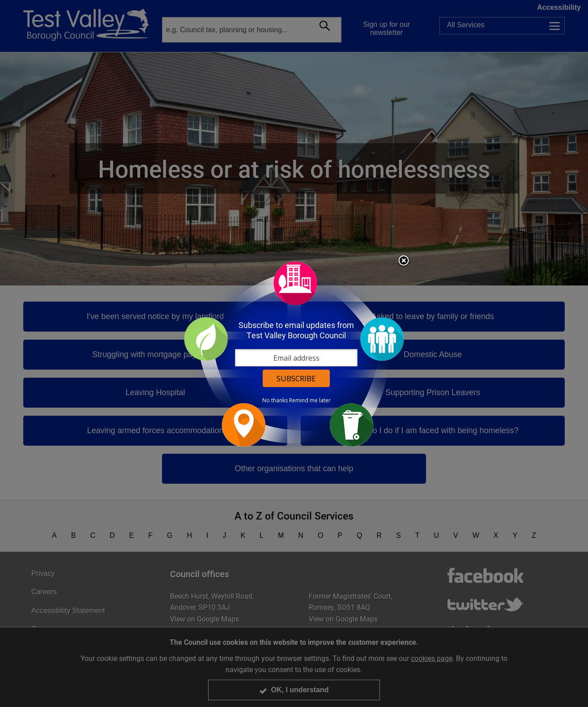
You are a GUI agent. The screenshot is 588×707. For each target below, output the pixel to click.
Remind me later (310, 400)
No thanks (275, 400)
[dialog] (294, 354)
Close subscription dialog (404, 261)
